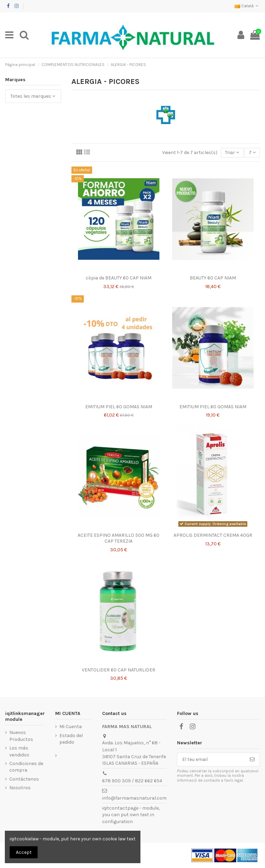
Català (247, 6)
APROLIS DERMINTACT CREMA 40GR (213, 535)
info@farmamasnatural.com (134, 798)
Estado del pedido (71, 739)
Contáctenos (24, 779)
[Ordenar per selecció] (232, 153)
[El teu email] (211, 760)
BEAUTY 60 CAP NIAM (213, 278)
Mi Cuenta (71, 727)
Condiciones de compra (26, 767)
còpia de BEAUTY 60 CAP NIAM (119, 278)
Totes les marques (33, 96)
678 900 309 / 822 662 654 (132, 781)
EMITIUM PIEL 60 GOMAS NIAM (119, 407)
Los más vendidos (19, 751)
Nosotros (20, 788)
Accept (24, 852)
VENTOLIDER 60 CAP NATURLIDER (119, 670)
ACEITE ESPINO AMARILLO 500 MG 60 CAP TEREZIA (119, 538)
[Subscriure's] (252, 760)
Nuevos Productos (21, 736)
